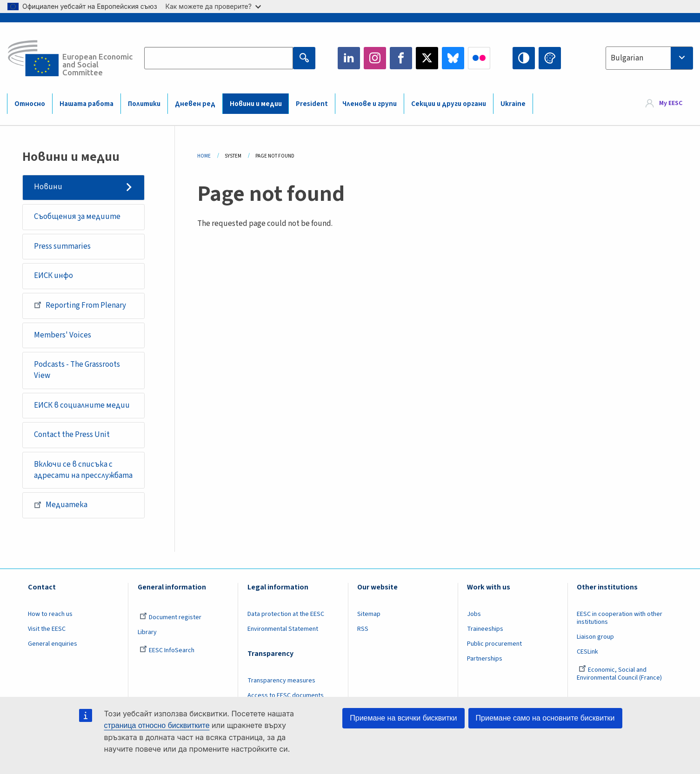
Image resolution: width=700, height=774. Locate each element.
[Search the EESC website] (219, 58)
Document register (170, 617)
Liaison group (595, 637)
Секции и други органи (449, 104)
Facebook (401, 58)
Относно (30, 104)
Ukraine (513, 104)
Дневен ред (195, 104)
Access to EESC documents (286, 695)
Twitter (427, 58)
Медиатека (61, 505)
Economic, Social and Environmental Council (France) (620, 674)
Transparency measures (281, 681)
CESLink (587, 652)
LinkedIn (349, 58)
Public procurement (494, 644)
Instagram (375, 58)
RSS (363, 629)
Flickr (479, 58)
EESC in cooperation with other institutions (620, 618)
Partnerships (485, 659)
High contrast (524, 58)
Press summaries (62, 246)
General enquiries (53, 644)
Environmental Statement (283, 629)
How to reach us (50, 614)
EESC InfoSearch (167, 650)
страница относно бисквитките (157, 725)
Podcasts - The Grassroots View (77, 370)
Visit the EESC (47, 629)
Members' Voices (63, 335)
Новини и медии (256, 104)
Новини (48, 187)
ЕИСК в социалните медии (82, 405)
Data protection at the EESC (286, 614)
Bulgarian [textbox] (627, 58)
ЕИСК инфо (53, 276)
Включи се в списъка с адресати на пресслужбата (83, 470)
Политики (144, 104)
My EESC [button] (671, 103)
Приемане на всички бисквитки (403, 718)
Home (204, 156)
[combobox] (649, 58)
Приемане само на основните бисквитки (545, 718)
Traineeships (485, 629)
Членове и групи (370, 104)
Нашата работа (87, 104)
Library (147, 632)
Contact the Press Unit (72, 435)
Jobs (474, 614)
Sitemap (369, 614)
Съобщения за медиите (77, 217)
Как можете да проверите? (213, 6)
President (312, 104)
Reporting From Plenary (80, 305)
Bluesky (453, 58)
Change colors (550, 58)
